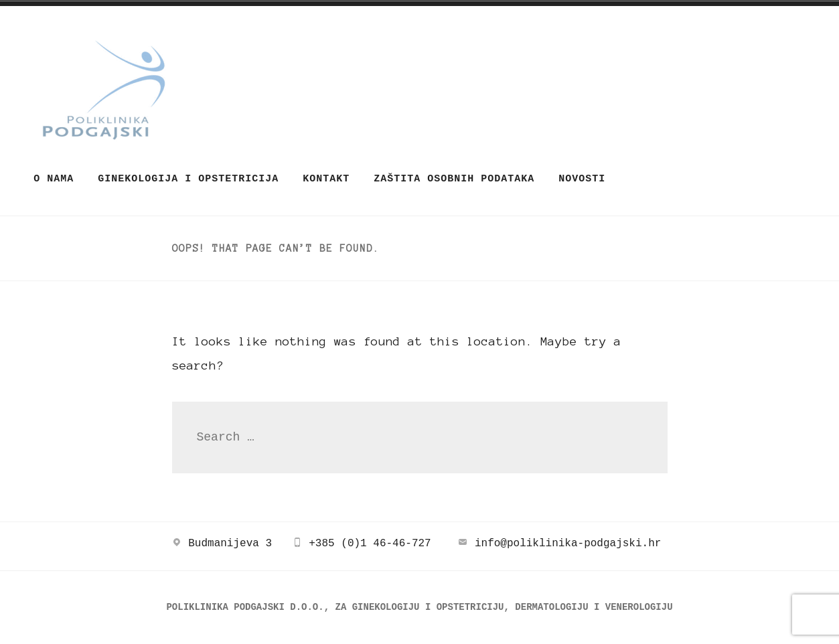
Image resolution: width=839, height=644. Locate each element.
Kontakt (326, 179)
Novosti (582, 179)
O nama (54, 179)
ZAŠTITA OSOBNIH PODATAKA (454, 179)
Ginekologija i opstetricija (188, 179)
